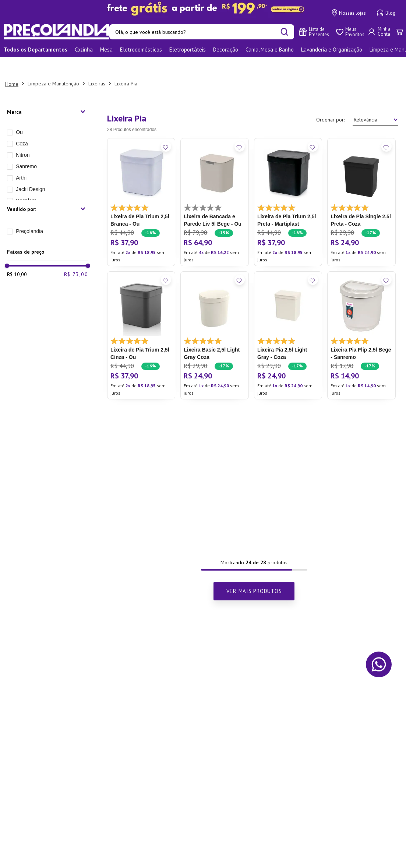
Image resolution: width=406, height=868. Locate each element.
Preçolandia (29, 212)
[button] (47, 93)
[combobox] (202, 32)
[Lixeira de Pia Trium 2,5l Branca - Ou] (141, 183)
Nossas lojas (349, 13)
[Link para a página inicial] (12, 65)
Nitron (23, 136)
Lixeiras (97, 64)
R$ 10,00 (17, 255)
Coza (22, 124)
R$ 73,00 (76, 255)
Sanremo (26, 147)
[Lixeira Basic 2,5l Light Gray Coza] (214, 316)
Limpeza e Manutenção (53, 64)
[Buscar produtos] (284, 32)
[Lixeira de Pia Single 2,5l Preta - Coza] (361, 183)
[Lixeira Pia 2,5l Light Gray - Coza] (288, 316)
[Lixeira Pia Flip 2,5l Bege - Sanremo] (361, 316)
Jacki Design (30, 170)
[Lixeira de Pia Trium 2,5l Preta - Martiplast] (288, 183)
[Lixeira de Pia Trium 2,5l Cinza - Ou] (141, 316)
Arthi (21, 159)
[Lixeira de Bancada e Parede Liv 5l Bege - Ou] (214, 183)
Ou (19, 113)
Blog (386, 13)
